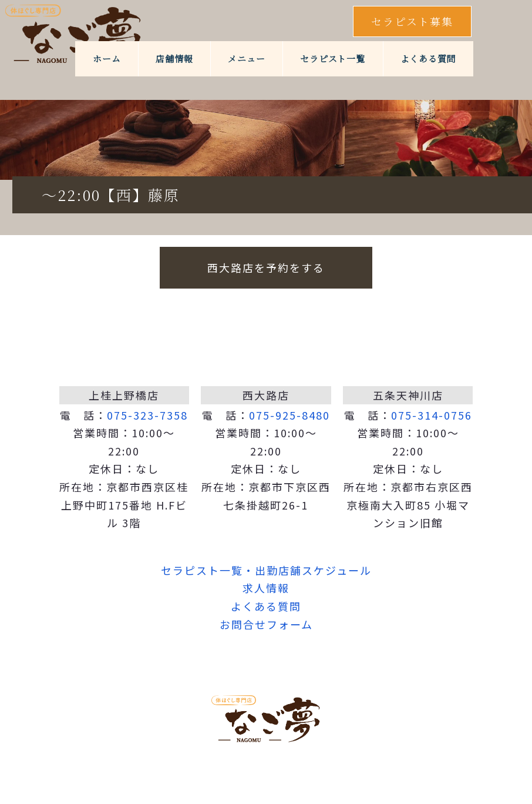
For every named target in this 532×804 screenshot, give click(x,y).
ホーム (107, 58)
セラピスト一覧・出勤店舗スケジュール (266, 570)
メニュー (246, 58)
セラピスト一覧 (332, 58)
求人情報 (266, 588)
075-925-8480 (289, 415)
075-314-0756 (432, 415)
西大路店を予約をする (266, 267)
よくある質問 (428, 58)
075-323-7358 (147, 415)
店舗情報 (174, 58)
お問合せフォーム (266, 624)
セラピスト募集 (412, 21)
